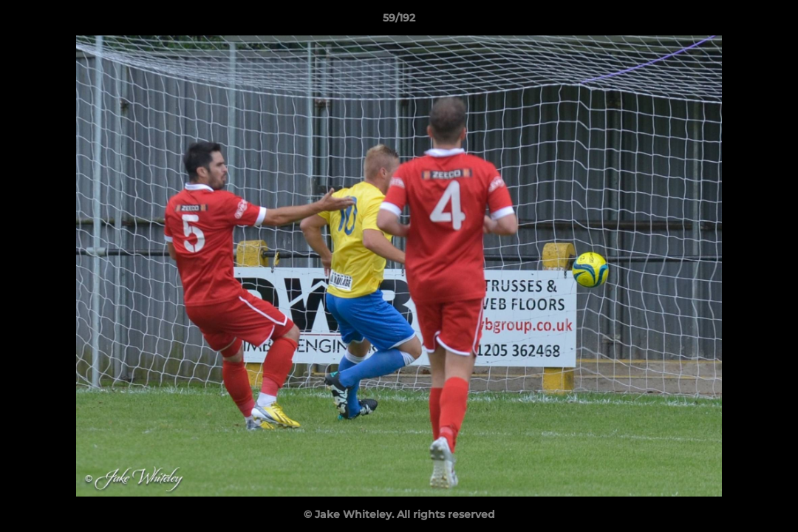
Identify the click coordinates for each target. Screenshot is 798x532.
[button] (771, 21)
